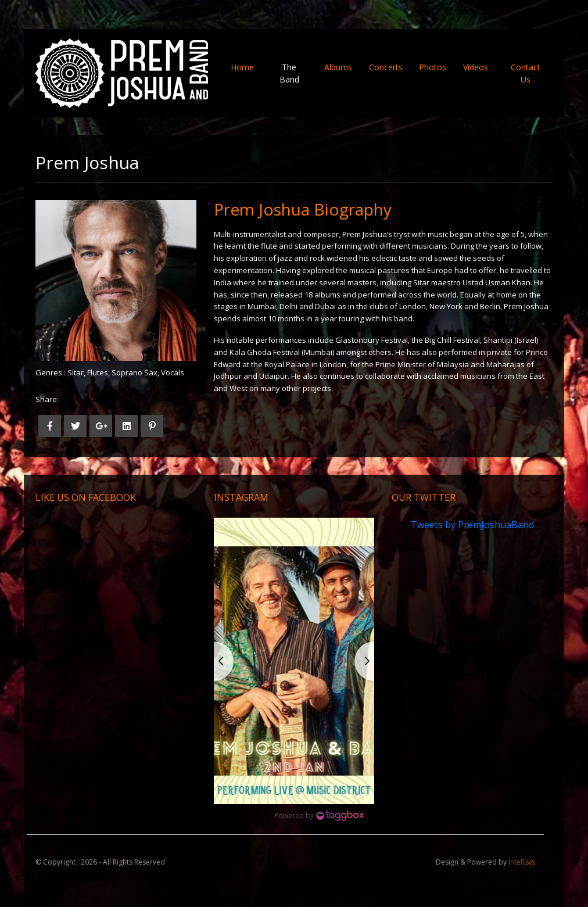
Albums (338, 67)
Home (246, 67)
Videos (476, 67)
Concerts (386, 67)
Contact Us (526, 73)
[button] (294, 661)
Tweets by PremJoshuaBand (472, 525)
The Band (289, 73)
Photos (433, 67)
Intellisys (522, 862)
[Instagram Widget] (319, 816)
